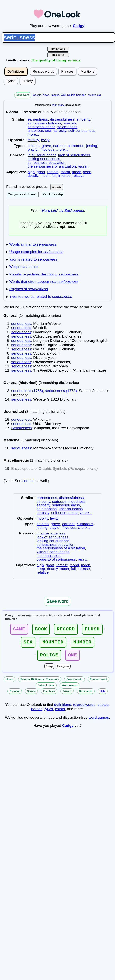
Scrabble (81, 95)
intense (64, 176)
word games (99, 721)
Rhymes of (28, 289)
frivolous (47, 149)
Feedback (49, 695)
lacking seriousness (44, 159)
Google (37, 95)
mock (76, 172)
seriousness (21, 323)
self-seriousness (82, 131)
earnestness (38, 119)
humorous (76, 146)
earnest (59, 146)
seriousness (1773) (61, 391)
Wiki (63, 95)
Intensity (57, 187)
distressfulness (62, 119)
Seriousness (22, 428)
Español (15, 695)
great (41, 172)
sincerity (83, 119)
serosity (60, 131)
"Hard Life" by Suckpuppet (62, 210)
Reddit (71, 95)
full (54, 176)
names (37, 712)
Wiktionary (58, 105)
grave (46, 146)
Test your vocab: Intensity (23, 194)
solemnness (67, 127)
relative (78, 176)
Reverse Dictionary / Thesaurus (40, 683)
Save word (23, 95)
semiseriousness (41, 127)
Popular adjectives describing (44, 274)
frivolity (33, 140)
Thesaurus (58, 55)
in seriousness (49, 556)
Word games (70, 689)
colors (60, 712)
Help (50, 670)
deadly (33, 176)
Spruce (31, 695)
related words (84, 708)
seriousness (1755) (27, 391)
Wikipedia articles (24, 267)
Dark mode (86, 695)
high (31, 172)
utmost (53, 172)
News (46, 95)
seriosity (70, 123)
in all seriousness (42, 155)
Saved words (74, 683)
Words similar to (33, 244)
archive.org (94, 95)
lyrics (49, 712)
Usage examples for (36, 252)
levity (45, 140)
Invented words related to (41, 297)
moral (65, 172)
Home (9, 683)
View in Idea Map (53, 194)
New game (63, 670)
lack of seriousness (74, 155)
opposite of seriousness (56, 559)
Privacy (67, 695)
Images (55, 95)
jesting (92, 146)
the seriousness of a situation (52, 166)
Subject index (46, 689)
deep (87, 172)
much (45, 176)
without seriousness (53, 552)
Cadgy (79, 26)
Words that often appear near (44, 282)
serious (28, 481)
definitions (63, 708)
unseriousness (40, 131)
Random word (99, 683)
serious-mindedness (44, 123)
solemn (34, 146)
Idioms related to (33, 259)
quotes (103, 708)
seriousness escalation (46, 163)
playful (33, 149)
